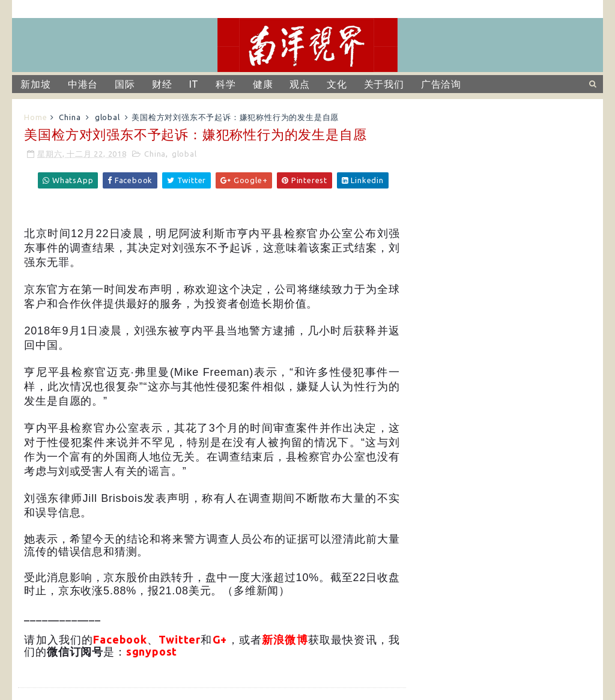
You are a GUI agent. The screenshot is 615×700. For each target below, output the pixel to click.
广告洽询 (441, 84)
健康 (263, 84)
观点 (300, 84)
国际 (125, 84)
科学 (226, 84)
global (108, 117)
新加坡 (35, 84)
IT (194, 84)
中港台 (83, 84)
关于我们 (384, 84)
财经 (162, 84)
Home (35, 117)
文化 (337, 84)
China (70, 117)
